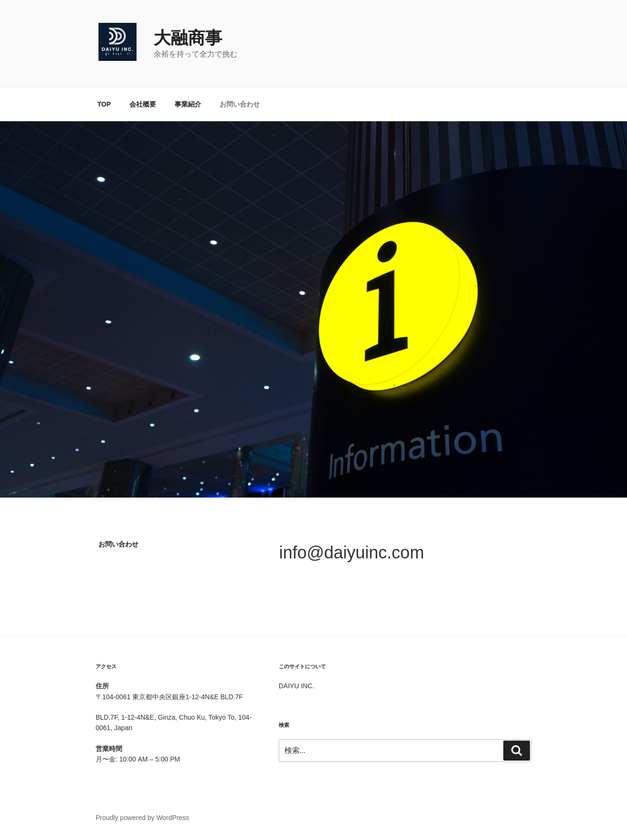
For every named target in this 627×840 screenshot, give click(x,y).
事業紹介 (188, 104)
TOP (104, 104)
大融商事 (188, 38)
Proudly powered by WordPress (142, 818)
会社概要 (143, 104)
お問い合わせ (240, 104)
